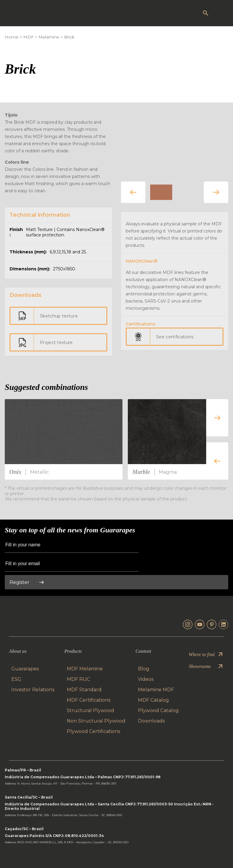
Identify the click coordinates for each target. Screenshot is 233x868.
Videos (146, 679)
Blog (144, 669)
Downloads (151, 721)
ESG (16, 679)
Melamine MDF (156, 690)
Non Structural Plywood (96, 721)
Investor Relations (33, 690)
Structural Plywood (90, 710)
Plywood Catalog (158, 710)
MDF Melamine (85, 669)
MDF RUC (78, 679)
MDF (28, 37)
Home (12, 37)
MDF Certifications (88, 700)
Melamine (49, 37)
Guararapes (25, 669)
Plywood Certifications (93, 731)
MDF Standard (84, 690)
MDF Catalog (153, 700)
